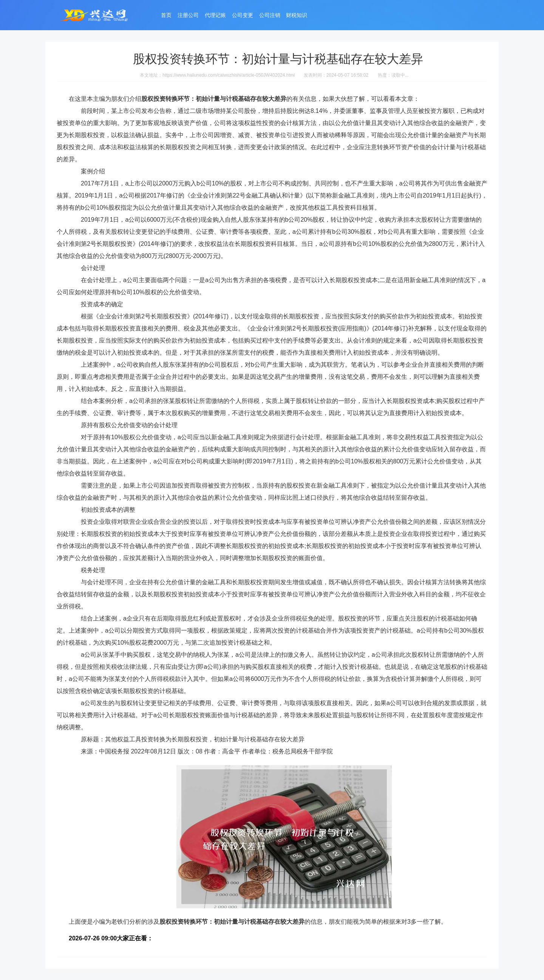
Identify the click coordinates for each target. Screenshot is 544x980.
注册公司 (188, 16)
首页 (166, 16)
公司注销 (270, 16)
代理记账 (215, 16)
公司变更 (243, 16)
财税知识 (297, 16)
